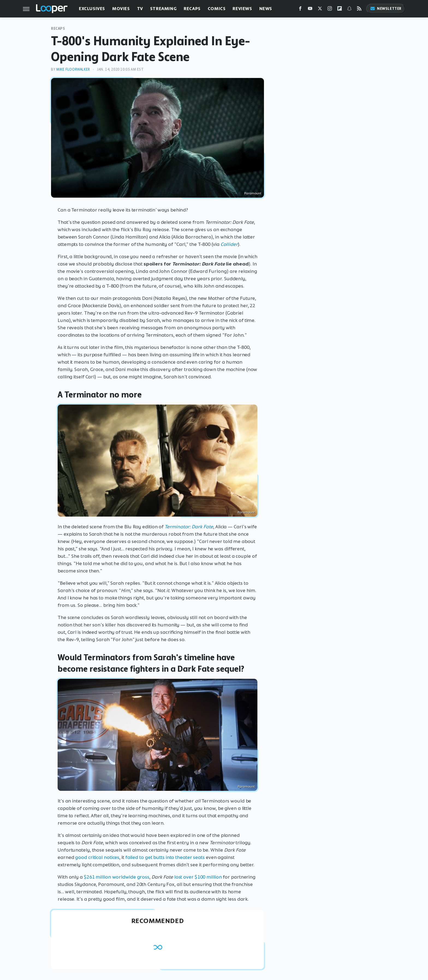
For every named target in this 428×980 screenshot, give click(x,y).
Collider (229, 244)
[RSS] (359, 10)
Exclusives (92, 9)
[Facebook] (300, 10)
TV (140, 9)
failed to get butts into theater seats (165, 857)
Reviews (242, 9)
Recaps (192, 9)
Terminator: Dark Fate (189, 527)
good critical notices (97, 857)
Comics (217, 9)
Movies (121, 9)
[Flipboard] (340, 10)
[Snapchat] (349, 10)
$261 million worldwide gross (117, 877)
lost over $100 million (198, 877)
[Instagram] (330, 10)
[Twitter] (320, 10)
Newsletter (386, 9)
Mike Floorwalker (73, 69)
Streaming (163, 9)
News (266, 9)
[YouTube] (310, 10)
